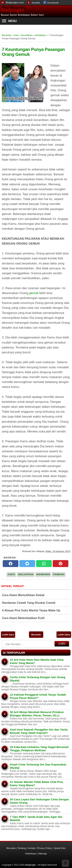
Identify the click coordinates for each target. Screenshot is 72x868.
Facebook (53, 3)
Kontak (36, 3)
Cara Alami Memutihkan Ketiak (23, 595)
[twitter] (27, 564)
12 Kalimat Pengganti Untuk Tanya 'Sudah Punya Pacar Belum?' (38, 696)
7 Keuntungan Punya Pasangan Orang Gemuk (33, 52)
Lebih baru (8, 635)
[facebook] (11, 564)
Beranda (36, 635)
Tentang (22, 848)
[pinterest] (61, 564)
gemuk (34, 293)
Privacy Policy (44, 848)
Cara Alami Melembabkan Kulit (23, 618)
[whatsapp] (44, 564)
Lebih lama (64, 635)
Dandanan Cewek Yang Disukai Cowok (29, 603)
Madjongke (13, 10)
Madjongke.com (15, 2)
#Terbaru (59, 574)
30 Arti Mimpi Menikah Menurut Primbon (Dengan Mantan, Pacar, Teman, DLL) (37, 714)
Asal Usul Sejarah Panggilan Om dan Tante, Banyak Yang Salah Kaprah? (39, 731)
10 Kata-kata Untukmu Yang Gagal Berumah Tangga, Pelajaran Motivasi (39, 749)
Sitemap (42, 854)
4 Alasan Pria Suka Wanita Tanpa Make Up (31, 610)
